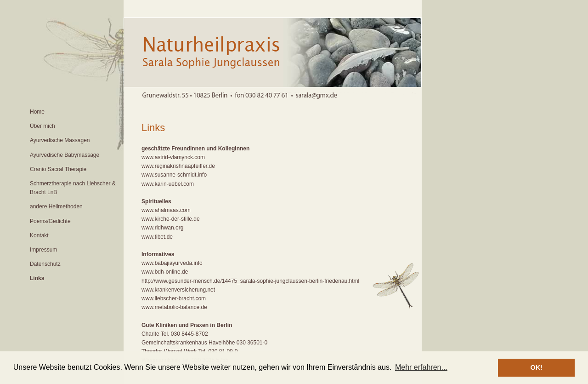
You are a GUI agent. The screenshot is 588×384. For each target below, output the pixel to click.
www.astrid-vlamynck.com (173, 157)
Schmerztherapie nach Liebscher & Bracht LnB (73, 188)
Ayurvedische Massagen (60, 140)
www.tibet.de (157, 237)
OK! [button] (536, 367)
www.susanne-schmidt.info (174, 175)
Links (37, 278)
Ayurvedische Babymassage (65, 155)
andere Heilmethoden (56, 206)
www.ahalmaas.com (166, 210)
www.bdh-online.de (165, 272)
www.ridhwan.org (162, 228)
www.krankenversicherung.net (178, 290)
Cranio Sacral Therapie (58, 169)
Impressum (43, 250)
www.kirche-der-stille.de (171, 219)
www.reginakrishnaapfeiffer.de (178, 166)
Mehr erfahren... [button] (421, 367)
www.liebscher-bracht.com (174, 298)
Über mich (42, 126)
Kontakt (39, 235)
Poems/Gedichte (50, 221)
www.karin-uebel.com (168, 184)
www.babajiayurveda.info (172, 263)
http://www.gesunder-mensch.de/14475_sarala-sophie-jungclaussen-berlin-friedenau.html (250, 281)
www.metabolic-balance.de (174, 307)
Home (37, 112)
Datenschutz (45, 264)
